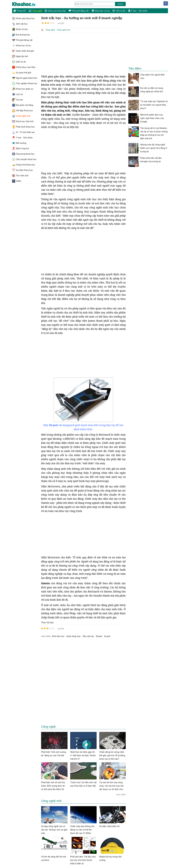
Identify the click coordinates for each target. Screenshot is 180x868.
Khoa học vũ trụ (101, 11)
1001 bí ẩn (119, 11)
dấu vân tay (88, 636)
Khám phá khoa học (55, 11)
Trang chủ (20, 11)
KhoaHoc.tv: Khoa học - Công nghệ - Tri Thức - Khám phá (27, 4)
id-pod (107, 636)
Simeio (99, 636)
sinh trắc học (58, 636)
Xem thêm (121, 794)
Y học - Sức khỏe (138, 11)
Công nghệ (35, 11)
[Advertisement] (83, 53)
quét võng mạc (74, 636)
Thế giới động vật (79, 11)
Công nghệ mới (63, 30)
